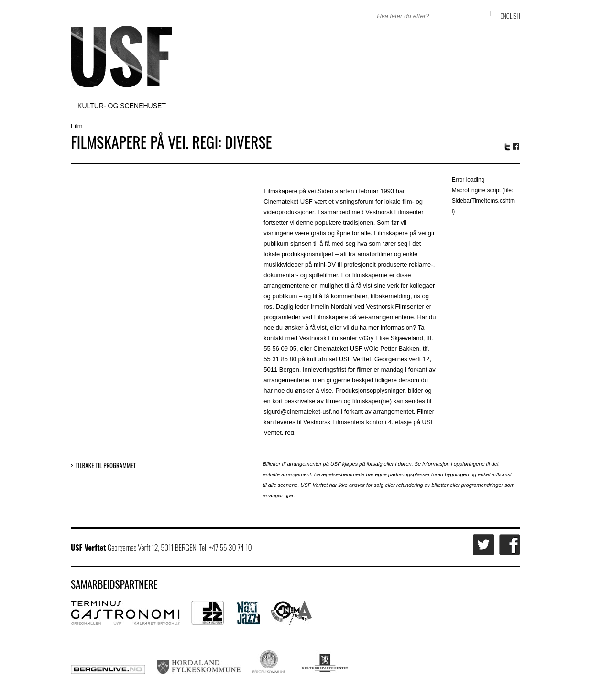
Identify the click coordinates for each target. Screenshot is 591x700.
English (510, 16)
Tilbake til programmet (106, 466)
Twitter (507, 147)
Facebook (516, 147)
